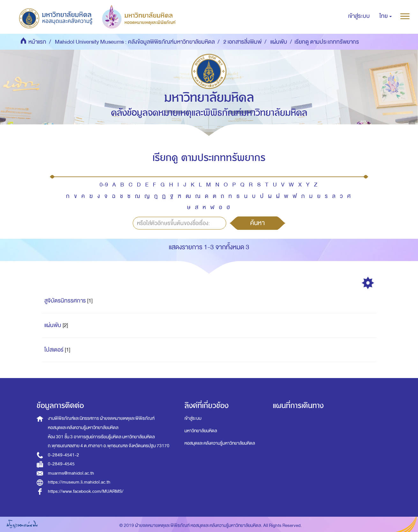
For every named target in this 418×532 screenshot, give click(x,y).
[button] (386, 16)
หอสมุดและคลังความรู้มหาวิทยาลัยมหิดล (220, 443)
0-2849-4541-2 (63, 455)
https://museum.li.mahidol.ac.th (79, 482)
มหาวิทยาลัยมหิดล (201, 431)
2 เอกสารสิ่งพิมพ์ (243, 42)
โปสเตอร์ (54, 350)
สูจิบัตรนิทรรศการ (65, 301)
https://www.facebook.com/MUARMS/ (86, 491)
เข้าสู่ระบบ (193, 418)
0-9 (104, 185)
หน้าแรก (37, 42)
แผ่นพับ (279, 42)
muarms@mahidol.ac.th (71, 473)
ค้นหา (258, 223)
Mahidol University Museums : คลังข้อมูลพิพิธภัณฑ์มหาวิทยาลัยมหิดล (135, 42)
